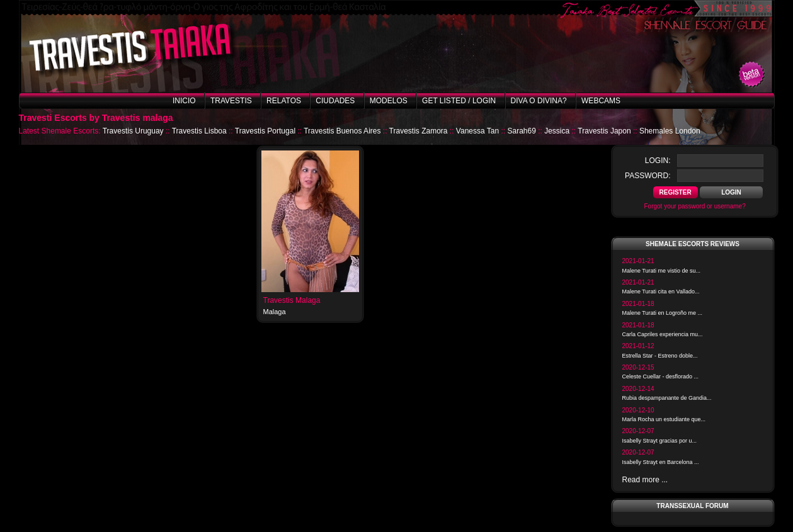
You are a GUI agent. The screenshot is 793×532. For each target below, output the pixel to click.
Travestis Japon (604, 131)
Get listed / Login (459, 101)
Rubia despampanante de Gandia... (667, 398)
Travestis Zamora (419, 131)
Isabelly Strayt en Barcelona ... (661, 462)
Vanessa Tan (477, 131)
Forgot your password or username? (695, 206)
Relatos (284, 101)
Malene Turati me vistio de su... (662, 271)
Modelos (389, 101)
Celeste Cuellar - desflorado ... (661, 376)
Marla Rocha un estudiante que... (664, 419)
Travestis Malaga (292, 300)
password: (648, 176)
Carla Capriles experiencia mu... (663, 334)
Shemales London (670, 131)
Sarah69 (521, 131)
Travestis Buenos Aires (342, 131)
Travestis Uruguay (133, 131)
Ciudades (335, 101)
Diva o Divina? (539, 101)
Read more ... (645, 480)
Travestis (231, 101)
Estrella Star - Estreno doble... (660, 356)
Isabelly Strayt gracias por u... (660, 441)
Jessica (557, 131)
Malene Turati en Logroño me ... (663, 313)
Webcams (601, 101)
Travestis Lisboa (199, 131)
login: (658, 161)
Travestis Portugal (265, 131)
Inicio (184, 101)
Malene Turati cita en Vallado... (661, 291)
